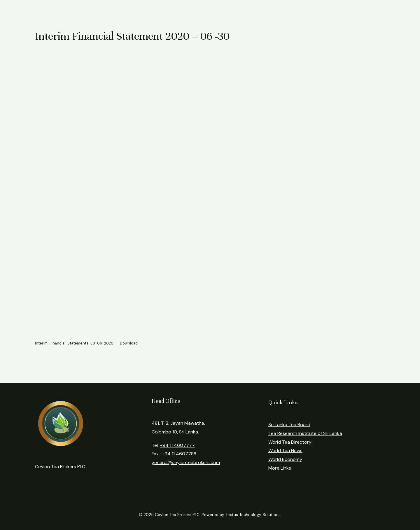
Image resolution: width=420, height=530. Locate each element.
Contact (347, 14)
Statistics (171, 14)
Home (70, 14)
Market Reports (130, 14)
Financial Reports (214, 14)
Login (318, 14)
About (95, 14)
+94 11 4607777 (177, 445)
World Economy (285, 459)
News (253, 14)
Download (129, 343)
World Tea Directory (290, 442)
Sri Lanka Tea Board (289, 425)
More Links (280, 468)
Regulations (285, 14)
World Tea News (285, 451)
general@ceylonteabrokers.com (186, 462)
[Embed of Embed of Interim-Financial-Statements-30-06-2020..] (210, 193)
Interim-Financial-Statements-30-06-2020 (74, 343)
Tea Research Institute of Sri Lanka (305, 433)
